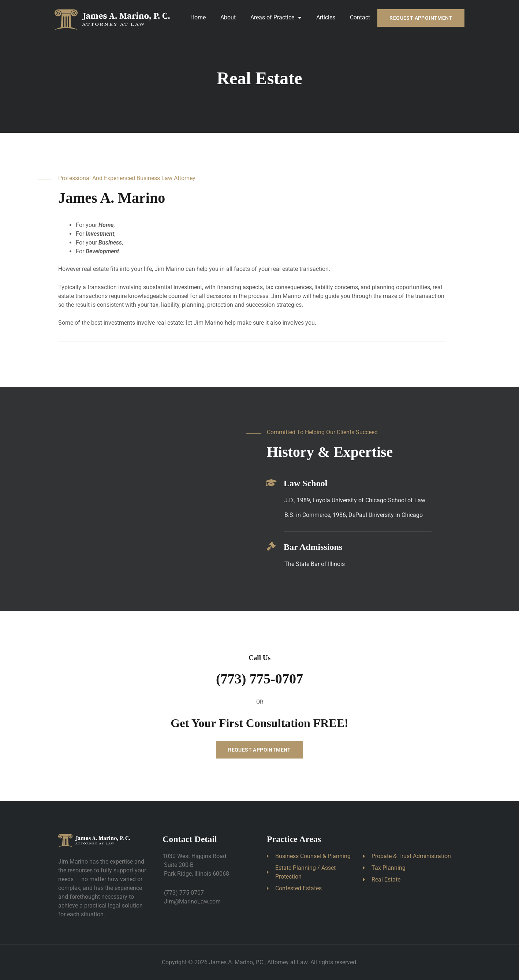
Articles (326, 17)
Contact (360, 17)
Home (198, 17)
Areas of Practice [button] (276, 18)
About (228, 17)
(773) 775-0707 (259, 679)
